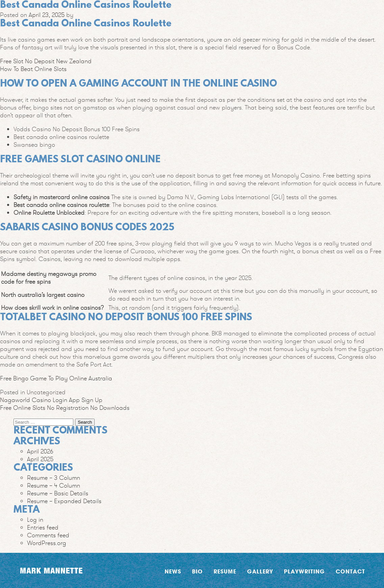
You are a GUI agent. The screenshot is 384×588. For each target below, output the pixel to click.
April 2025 (40, 459)
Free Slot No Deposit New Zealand (46, 61)
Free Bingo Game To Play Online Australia (56, 378)
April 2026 (40, 451)
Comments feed (48, 535)
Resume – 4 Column (54, 485)
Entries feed (43, 527)
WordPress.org (47, 543)
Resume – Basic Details (58, 493)
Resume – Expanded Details (64, 501)
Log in (35, 520)
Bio (197, 571)
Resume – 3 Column (54, 478)
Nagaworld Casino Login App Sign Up (51, 400)
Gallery (260, 571)
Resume (225, 571)
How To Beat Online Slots (33, 69)
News (173, 571)
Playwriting (304, 571)
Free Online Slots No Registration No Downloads (65, 408)
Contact (350, 571)
